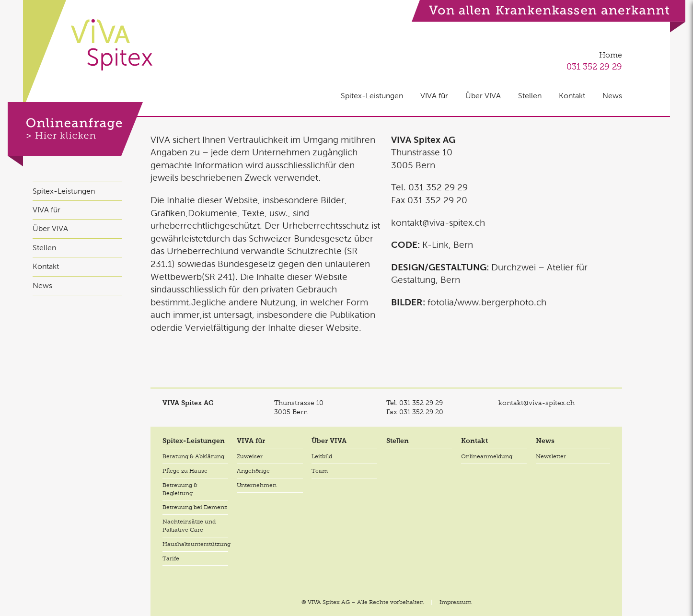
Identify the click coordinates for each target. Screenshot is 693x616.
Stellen (530, 96)
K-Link (435, 245)
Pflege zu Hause (185, 471)
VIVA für (434, 96)
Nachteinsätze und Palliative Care (189, 526)
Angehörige (253, 471)
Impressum (456, 602)
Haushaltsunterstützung (195, 544)
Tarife (171, 558)
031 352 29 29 (594, 66)
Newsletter (551, 456)
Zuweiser (250, 456)
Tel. (415, 403)
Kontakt (572, 96)
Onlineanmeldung (487, 456)
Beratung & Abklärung (193, 456)
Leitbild (322, 456)
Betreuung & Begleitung (180, 489)
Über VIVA (483, 96)
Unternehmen (257, 485)
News (612, 96)
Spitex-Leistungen (372, 96)
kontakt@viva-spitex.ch (438, 223)
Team (320, 471)
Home (611, 55)
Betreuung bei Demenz (195, 507)
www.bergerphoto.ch (502, 302)
